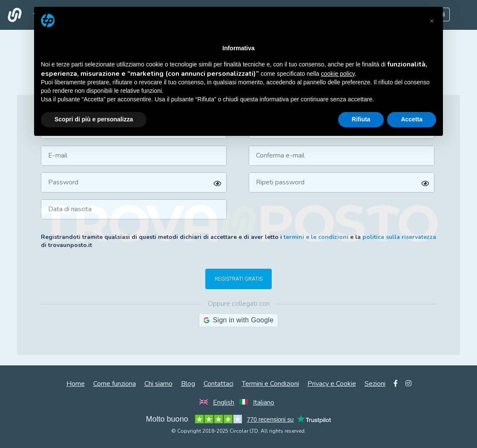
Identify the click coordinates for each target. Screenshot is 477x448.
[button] (432, 20)
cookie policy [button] (338, 74)
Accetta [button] (412, 119)
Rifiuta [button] (361, 119)
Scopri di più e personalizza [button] (94, 119)
